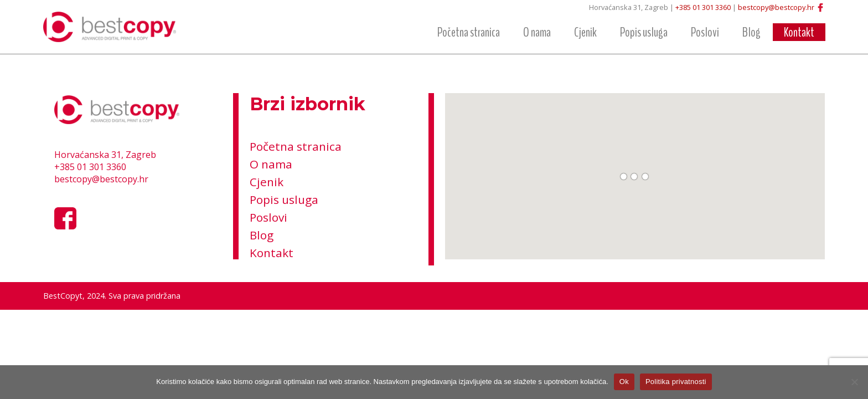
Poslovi (705, 32)
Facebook (820, 8)
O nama (537, 32)
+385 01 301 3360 (703, 7)
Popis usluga (644, 32)
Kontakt (799, 32)
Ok (624, 382)
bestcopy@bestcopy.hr (776, 7)
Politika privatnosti (676, 382)
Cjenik (585, 32)
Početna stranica (469, 32)
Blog (751, 32)
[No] (854, 382)
